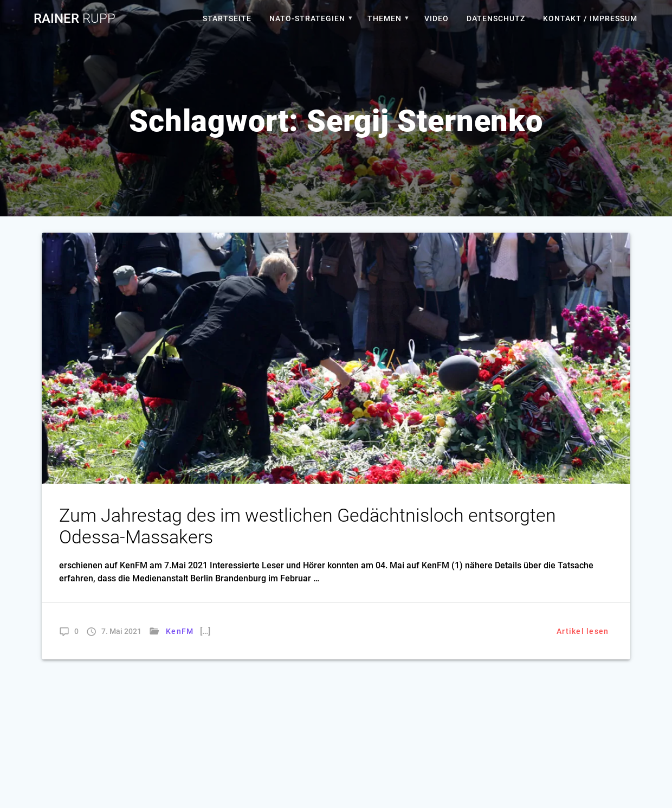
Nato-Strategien (307, 18)
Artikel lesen (583, 631)
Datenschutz (496, 18)
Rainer (75, 18)
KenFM (180, 631)
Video (437, 18)
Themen (385, 18)
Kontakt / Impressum (590, 18)
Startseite (227, 18)
